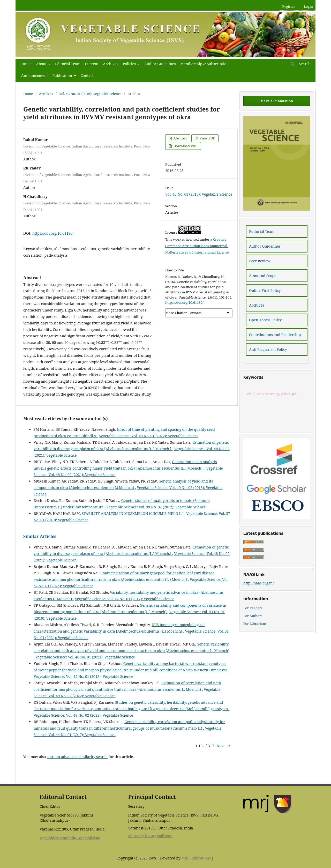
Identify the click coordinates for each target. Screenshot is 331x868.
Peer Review (260, 261)
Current (92, 64)
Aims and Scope (263, 276)
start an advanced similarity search (77, 757)
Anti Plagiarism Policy (268, 349)
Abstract (180, 138)
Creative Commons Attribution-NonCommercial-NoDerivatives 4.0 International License (197, 246)
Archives (111, 64)
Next (221, 746)
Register (289, 6)
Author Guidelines (160, 64)
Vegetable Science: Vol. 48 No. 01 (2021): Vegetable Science (85, 657)
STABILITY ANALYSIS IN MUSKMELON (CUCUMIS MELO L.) (133, 513)
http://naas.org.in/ (258, 583)
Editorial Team (68, 64)
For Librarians (255, 624)
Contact (87, 75)
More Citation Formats (183, 313)
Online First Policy (265, 290)
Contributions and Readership (275, 335)
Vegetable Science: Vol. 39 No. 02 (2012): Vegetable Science (156, 507)
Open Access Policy (265, 320)
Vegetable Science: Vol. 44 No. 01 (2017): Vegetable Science (125, 599)
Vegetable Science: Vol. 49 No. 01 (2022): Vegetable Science (149, 436)
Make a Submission (277, 101)
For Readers (253, 608)
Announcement (35, 75)
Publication (63, 75)
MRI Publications (196, 858)
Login (308, 6)
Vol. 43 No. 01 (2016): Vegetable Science (90, 94)
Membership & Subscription (204, 64)
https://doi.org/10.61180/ (53, 233)
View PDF (207, 138)
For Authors (253, 616)
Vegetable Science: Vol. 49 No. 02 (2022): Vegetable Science (83, 715)
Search (301, 64)
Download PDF (185, 146)
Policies (130, 64)
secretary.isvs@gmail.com (150, 836)
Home (26, 64)
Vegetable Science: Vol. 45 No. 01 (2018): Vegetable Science (83, 676)
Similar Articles (40, 536)
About (42, 64)
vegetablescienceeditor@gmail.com (70, 838)
